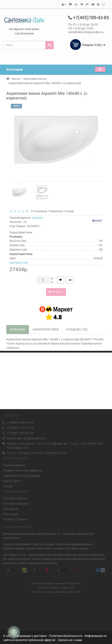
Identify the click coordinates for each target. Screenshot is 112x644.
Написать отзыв (61, 211)
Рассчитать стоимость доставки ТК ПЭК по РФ (56, 583)
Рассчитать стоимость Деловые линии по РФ (56, 591)
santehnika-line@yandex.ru (26, 437)
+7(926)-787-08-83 (20, 432)
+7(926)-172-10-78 (20, 427)
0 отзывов (38, 211)
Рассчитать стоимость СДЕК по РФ (56, 587)
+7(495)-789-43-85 (20, 422)
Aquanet (38, 218)
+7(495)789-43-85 (89, 18)
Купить (56, 292)
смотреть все (19, 263)
